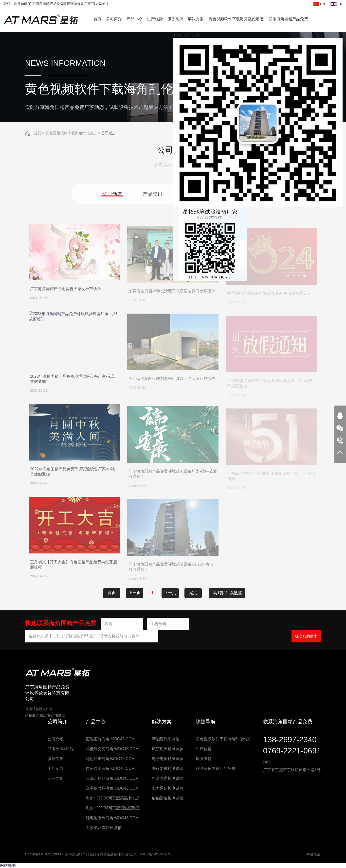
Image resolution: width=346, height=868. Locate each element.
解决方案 (196, 19)
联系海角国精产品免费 (288, 19)
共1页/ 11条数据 (229, 593)
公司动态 (109, 133)
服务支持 (175, 19)
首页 (97, 19)
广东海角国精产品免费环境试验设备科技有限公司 (41, 20)
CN (319, 4)
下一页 (170, 593)
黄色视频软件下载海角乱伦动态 (236, 19)
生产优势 (155, 19)
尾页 (193, 593)
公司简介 (114, 19)
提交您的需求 (306, 636)
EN (336, 4)
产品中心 (134, 19)
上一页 (135, 593)
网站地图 (8, 865)
